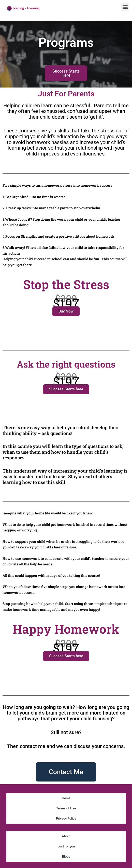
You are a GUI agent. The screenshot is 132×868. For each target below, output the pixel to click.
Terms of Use (66, 808)
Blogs (66, 856)
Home (66, 798)
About (66, 836)
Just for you (66, 846)
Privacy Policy (66, 818)
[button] (125, 7)
